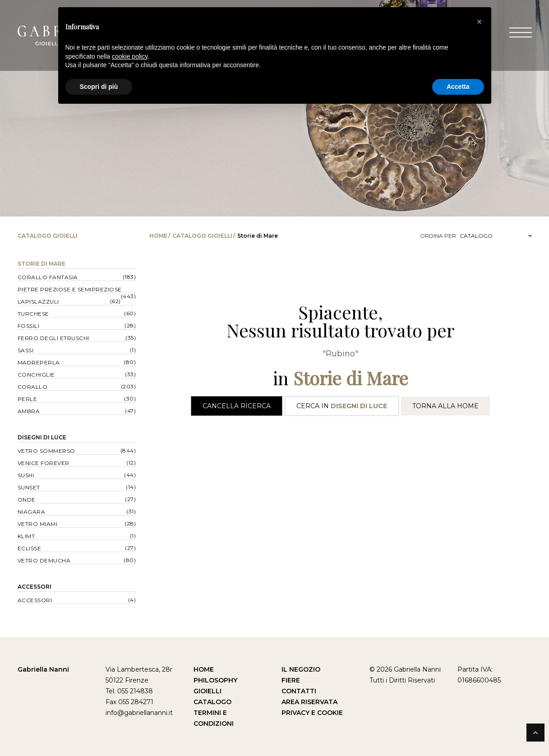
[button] (480, 22)
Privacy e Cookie (312, 713)
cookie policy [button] (130, 56)
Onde (27, 500)
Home (158, 236)
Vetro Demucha (44, 560)
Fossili (29, 326)
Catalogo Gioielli (202, 236)
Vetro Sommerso (46, 451)
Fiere (291, 680)
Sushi (26, 475)
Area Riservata (309, 702)
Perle (28, 399)
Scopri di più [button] (99, 87)
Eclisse (30, 548)
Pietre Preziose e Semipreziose (70, 289)
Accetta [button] (458, 87)
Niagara (32, 512)
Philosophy (215, 680)
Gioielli (208, 691)
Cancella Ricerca (237, 406)
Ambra (29, 411)
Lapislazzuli (38, 302)
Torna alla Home (445, 406)
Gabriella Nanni (43, 669)
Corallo (33, 387)
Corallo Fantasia (48, 277)
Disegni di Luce (42, 437)
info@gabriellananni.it (139, 713)
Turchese (33, 314)
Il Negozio (301, 669)
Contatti (299, 691)
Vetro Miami (38, 524)
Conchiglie (36, 375)
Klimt (26, 536)
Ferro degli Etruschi (53, 338)
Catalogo (212, 702)
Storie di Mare (42, 264)
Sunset (29, 487)
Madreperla (39, 362)
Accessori (35, 587)
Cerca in (342, 406)
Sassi (26, 350)
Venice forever (44, 463)
